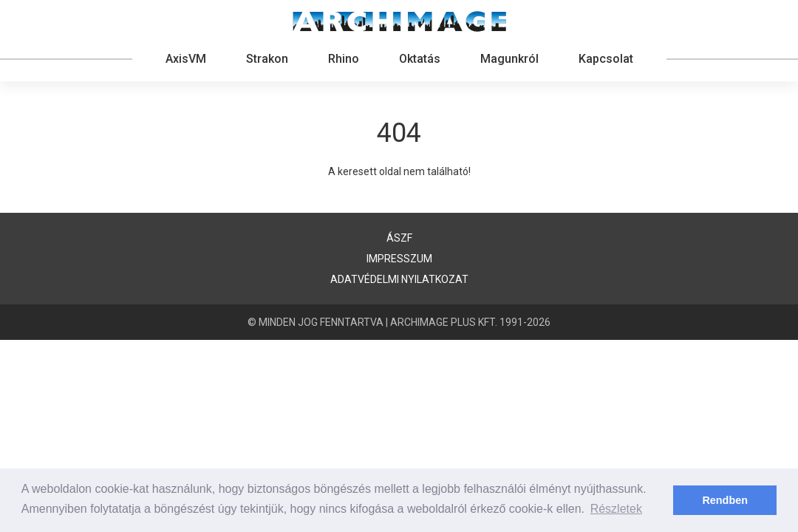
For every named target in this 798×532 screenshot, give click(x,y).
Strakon (267, 59)
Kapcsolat (606, 59)
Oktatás (420, 59)
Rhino (344, 59)
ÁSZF (399, 238)
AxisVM (186, 59)
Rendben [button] (725, 500)
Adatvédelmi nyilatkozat (399, 279)
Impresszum (399, 259)
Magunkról (509, 59)
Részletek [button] (616, 509)
